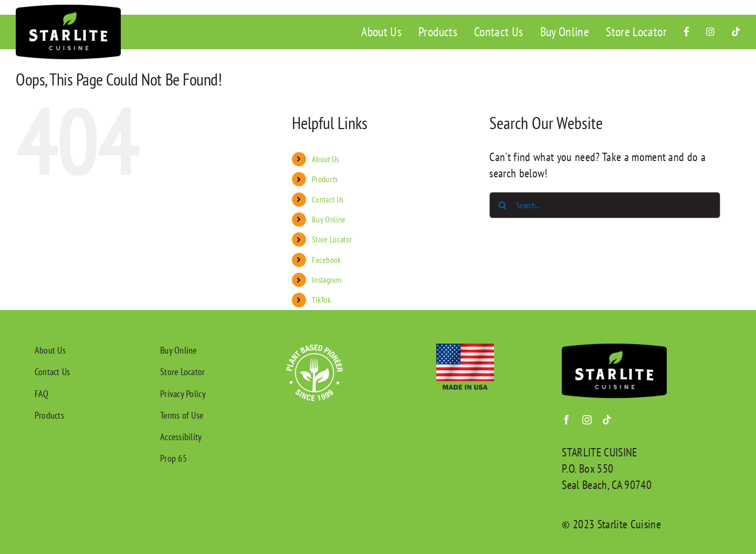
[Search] (502, 205)
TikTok (321, 300)
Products (325, 179)
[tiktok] (607, 420)
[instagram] (587, 420)
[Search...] (605, 205)
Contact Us (328, 199)
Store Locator (332, 239)
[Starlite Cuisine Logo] (68, 10)
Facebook (327, 260)
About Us (325, 159)
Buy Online (329, 219)
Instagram (327, 280)
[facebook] (566, 420)
